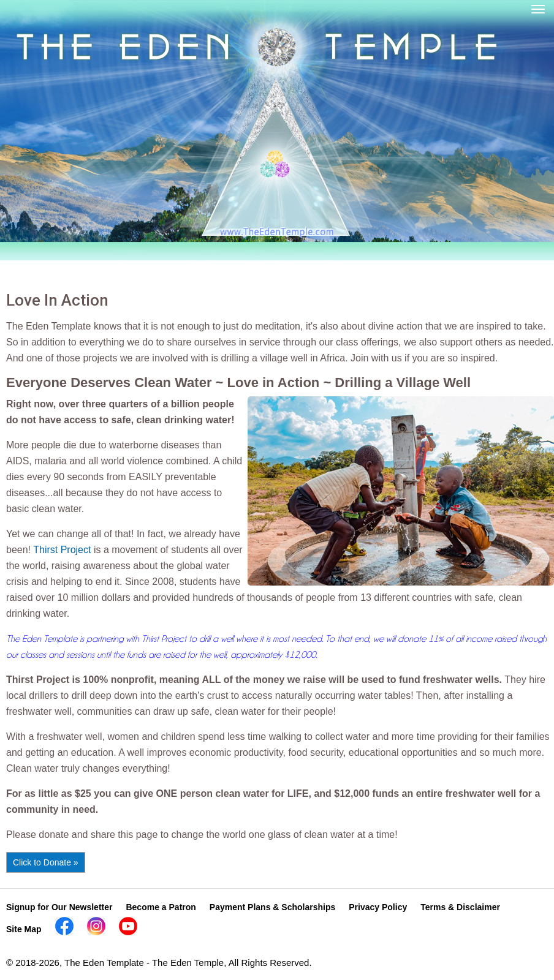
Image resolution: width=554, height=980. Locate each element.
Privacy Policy (378, 907)
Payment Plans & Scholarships (272, 907)
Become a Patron (161, 907)
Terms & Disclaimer (460, 907)
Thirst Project (62, 550)
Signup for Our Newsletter (59, 907)
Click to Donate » (46, 862)
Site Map (24, 929)
